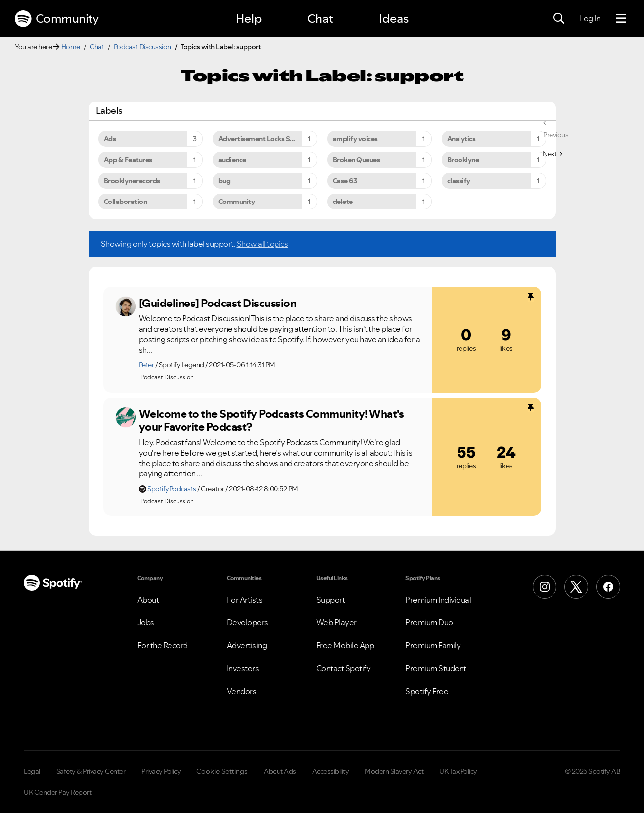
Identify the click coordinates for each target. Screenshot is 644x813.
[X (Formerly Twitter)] (576, 587)
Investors (243, 668)
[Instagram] (545, 587)
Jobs (146, 622)
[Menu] (621, 19)
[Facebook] (608, 587)
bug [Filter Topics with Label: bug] (225, 181)
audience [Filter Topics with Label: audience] (232, 160)
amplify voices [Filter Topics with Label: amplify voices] (355, 139)
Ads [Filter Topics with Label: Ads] (110, 139)
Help (249, 19)
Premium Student (436, 668)
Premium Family (433, 645)
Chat (320, 19)
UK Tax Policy (458, 771)
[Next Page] (552, 154)
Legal (32, 771)
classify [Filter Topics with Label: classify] (459, 181)
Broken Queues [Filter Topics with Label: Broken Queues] (357, 160)
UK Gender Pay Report (57, 792)
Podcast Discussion (142, 47)
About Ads (280, 771)
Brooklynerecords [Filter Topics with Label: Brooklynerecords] (132, 181)
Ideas (394, 19)
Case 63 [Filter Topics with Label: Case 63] (345, 181)
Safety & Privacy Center (91, 771)
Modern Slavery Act (394, 771)
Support (331, 600)
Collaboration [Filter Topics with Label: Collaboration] (126, 202)
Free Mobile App (345, 645)
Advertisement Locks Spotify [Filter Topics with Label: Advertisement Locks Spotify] (264, 139)
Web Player (336, 622)
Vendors (242, 691)
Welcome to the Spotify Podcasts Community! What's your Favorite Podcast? (272, 421)
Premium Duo (429, 622)
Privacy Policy (161, 771)
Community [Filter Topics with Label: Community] (237, 202)
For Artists (245, 600)
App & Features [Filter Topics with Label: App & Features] (128, 160)
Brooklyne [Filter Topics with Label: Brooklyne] (463, 160)
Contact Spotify (344, 668)
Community (57, 19)
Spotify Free (427, 691)
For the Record (163, 645)
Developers (247, 622)
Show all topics (263, 244)
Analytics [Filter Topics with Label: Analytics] (461, 139)
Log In (590, 18)
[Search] (559, 19)
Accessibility (331, 771)
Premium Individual (438, 600)
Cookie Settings (222, 771)
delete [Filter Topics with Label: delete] (343, 202)
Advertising (247, 645)
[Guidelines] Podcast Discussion (218, 303)
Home (71, 47)
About (148, 600)
